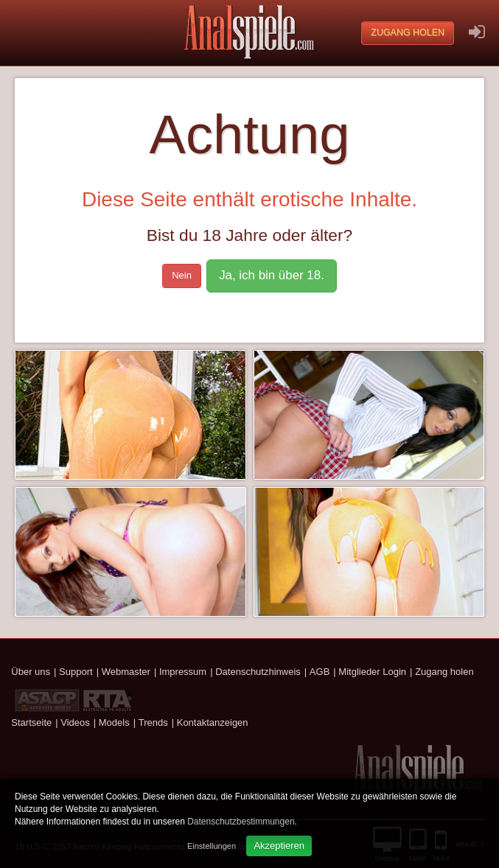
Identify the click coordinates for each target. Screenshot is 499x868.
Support (76, 672)
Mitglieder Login (372, 672)
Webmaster (126, 672)
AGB (320, 672)
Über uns (31, 672)
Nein (182, 275)
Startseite (31, 722)
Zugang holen (408, 32)
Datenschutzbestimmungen (241, 822)
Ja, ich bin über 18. (272, 275)
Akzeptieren (279, 846)
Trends (153, 722)
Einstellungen (212, 846)
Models (114, 722)
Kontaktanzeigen (213, 722)
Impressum (183, 672)
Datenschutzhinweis (258, 672)
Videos (75, 722)
